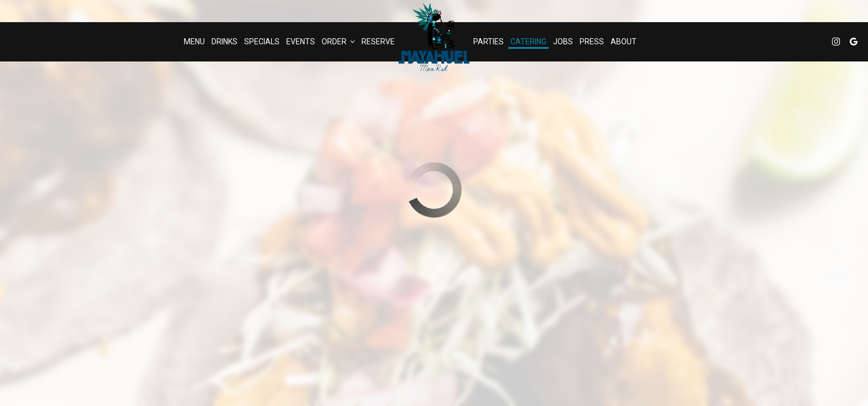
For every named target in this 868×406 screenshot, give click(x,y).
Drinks (224, 42)
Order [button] (338, 42)
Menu (194, 42)
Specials (262, 42)
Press (592, 42)
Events (301, 42)
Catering (528, 42)
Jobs (563, 42)
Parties (489, 42)
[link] (434, 37)
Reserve (378, 42)
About (624, 42)
